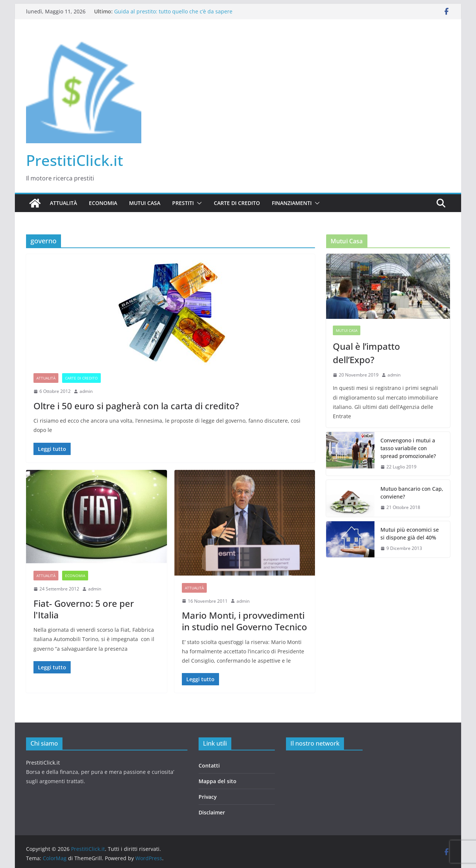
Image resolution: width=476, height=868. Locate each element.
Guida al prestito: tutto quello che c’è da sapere (173, 11)
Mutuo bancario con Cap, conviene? (412, 493)
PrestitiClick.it (75, 160)
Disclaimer (212, 812)
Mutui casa (145, 203)
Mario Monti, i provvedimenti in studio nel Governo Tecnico (245, 621)
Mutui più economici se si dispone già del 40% (410, 534)
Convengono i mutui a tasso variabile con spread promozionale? (408, 448)
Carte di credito (237, 203)
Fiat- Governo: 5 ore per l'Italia (84, 609)
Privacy (208, 797)
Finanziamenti (292, 203)
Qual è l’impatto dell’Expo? (366, 353)
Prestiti (183, 203)
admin (86, 391)
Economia (103, 203)
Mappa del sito (218, 781)
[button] (198, 203)
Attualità (63, 203)
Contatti (209, 765)
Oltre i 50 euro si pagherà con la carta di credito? (136, 406)
